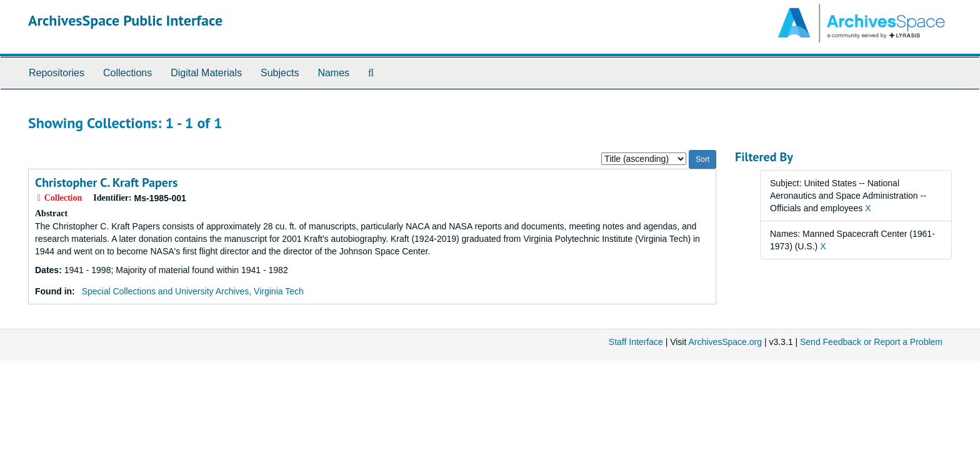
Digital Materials (206, 73)
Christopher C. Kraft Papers (106, 182)
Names (333, 73)
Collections (127, 73)
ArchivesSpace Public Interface (125, 20)
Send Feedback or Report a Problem (871, 342)
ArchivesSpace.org (725, 342)
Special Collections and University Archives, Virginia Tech (193, 291)
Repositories (57, 73)
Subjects (280, 73)
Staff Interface (636, 342)
